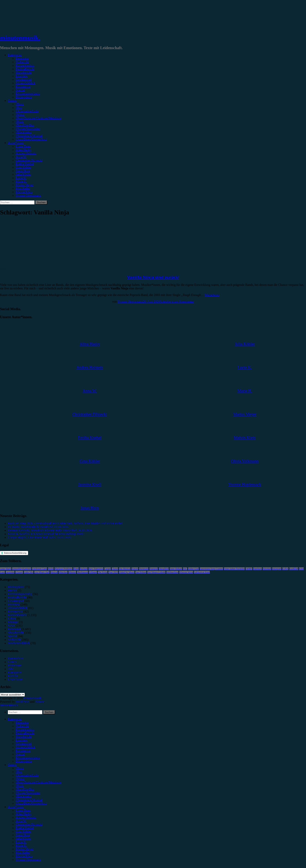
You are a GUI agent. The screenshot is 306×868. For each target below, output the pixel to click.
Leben (12, 619)
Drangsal (153, 569)
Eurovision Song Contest (211, 569)
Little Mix (29, 572)
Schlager (93, 572)
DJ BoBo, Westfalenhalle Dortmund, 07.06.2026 (38, 527)
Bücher (12, 590)
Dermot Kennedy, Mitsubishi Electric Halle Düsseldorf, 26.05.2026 (50, 530)
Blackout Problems (63, 569)
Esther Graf (193, 569)
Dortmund (144, 569)
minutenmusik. (20, 38)
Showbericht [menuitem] (24, 737)
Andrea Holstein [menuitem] (26, 817)
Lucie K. (21, 178)
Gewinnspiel (24, 80)
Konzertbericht (25, 65)
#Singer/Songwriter (28, 129)
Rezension (22, 58)
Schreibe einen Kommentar (177, 302)
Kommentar (23, 87)
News (4, 269)
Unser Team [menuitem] (23, 810)
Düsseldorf (164, 569)
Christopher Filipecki (29, 160)
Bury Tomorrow (96, 569)
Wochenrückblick (19, 643)
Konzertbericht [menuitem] (25, 730)
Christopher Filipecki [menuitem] (29, 824)
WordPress (22, 702)
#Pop (19, 108)
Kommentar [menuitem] (23, 751)
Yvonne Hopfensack (28, 195)
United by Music (127, 572)
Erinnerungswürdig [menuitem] (28, 758)
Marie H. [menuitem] (21, 845)
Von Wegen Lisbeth (156, 572)
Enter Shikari (176, 569)
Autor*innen (16, 143)
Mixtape (13, 622)
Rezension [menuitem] (22, 723)
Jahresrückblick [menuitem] (25, 747)
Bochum (84, 569)
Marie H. (21, 181)
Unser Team (23, 146)
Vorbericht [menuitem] (22, 726)
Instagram (277, 569)
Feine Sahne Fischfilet (234, 569)
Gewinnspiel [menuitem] (24, 744)
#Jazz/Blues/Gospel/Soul (31, 139)
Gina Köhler (23, 167)
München (63, 572)
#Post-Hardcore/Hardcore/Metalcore (38, 118)
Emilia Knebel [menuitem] (25, 828)
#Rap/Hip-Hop (25, 125)
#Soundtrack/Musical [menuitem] (29, 800)
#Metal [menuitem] (20, 779)
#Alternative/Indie (27, 111)
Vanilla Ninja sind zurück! (153, 277)
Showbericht (24, 72)
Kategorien (15, 55)
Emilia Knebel (25, 164)
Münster (72, 572)
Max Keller (23, 188)
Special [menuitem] (20, 754)
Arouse (40, 702)
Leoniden (10, 572)
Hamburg (258, 569)
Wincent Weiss (186, 572)
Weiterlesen (212, 295)
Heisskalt (267, 569)
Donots (135, 569)
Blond (76, 569)
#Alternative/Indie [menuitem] (27, 775)
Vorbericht (22, 62)
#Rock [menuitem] (20, 768)
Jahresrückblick (25, 83)
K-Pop (285, 569)
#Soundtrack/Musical (29, 136)
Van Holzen (141, 572)
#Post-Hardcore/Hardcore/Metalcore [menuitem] (38, 782)
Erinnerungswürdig (28, 94)
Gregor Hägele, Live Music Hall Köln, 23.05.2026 (39, 537)
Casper (107, 569)
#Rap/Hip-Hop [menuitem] (25, 789)
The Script (103, 572)
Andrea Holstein (26, 153)
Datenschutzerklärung (15, 553)
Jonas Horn (23, 171)
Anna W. (21, 157)
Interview (22, 76)
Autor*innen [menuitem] (16, 807)
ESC (185, 569)
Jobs (11, 669)
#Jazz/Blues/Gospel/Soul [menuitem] (31, 803)
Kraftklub (294, 569)
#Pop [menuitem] (19, 772)
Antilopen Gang (40, 569)
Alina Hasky (23, 150)
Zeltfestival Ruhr (202, 572)
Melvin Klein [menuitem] (24, 856)
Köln (301, 569)
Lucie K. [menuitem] (21, 842)
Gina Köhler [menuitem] (23, 831)
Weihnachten (172, 572)
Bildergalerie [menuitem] (24, 761)
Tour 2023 (113, 572)
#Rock (20, 104)
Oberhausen (82, 572)
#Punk (20, 122)
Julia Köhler (23, 174)
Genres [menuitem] (12, 765)
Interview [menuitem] (22, 740)
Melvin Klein (24, 192)
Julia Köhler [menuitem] (23, 838)
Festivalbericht (25, 69)
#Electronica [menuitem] (24, 796)
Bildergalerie (24, 97)
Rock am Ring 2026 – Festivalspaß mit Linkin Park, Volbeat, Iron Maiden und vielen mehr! (65, 523)
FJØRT (249, 569)
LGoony (19, 572)
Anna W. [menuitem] (21, 821)
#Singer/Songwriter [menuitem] (28, 793)
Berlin (51, 569)
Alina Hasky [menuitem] (23, 814)
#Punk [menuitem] (20, 786)
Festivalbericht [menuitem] (25, 733)
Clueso (115, 569)
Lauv (2, 572)
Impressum (15, 665)
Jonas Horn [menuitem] (23, 835)
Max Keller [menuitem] (23, 852)
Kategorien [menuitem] (15, 719)
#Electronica (24, 132)
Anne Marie (6, 569)
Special (20, 90)
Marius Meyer (24, 185)
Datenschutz (16, 658)
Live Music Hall (42, 572)
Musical (54, 572)
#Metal (20, 115)
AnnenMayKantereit (22, 569)
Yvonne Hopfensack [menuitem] (28, 860)
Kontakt (13, 676)
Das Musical (125, 569)
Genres (12, 101)
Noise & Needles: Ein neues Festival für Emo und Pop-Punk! (46, 534)
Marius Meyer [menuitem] (24, 849)
